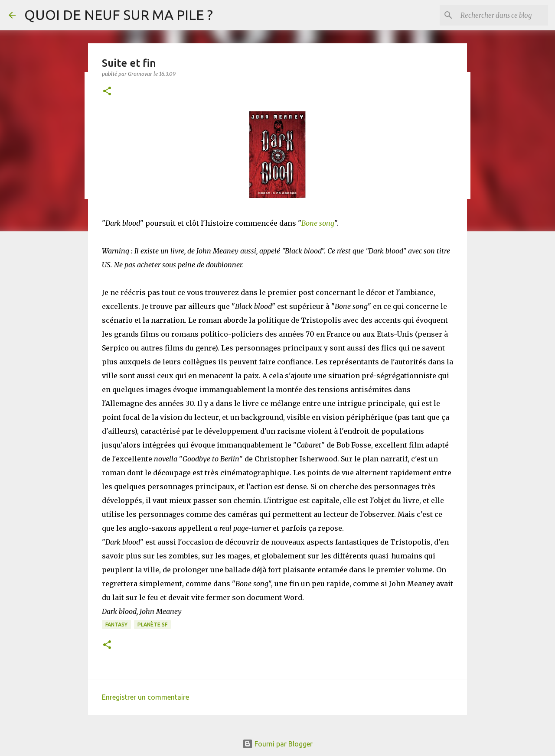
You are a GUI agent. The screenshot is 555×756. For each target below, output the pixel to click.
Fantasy (116, 625)
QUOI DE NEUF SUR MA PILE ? (119, 15)
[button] (107, 92)
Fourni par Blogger (277, 744)
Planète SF (152, 625)
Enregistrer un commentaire (145, 697)
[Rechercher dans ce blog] (503, 15)
